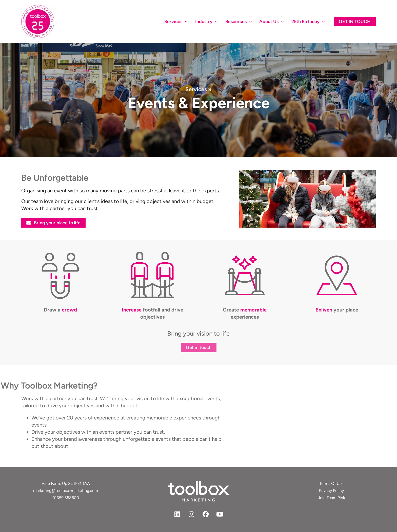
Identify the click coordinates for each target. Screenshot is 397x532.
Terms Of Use (331, 483)
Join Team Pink (332, 498)
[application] (185, 22)
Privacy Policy (331, 491)
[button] (355, 22)
